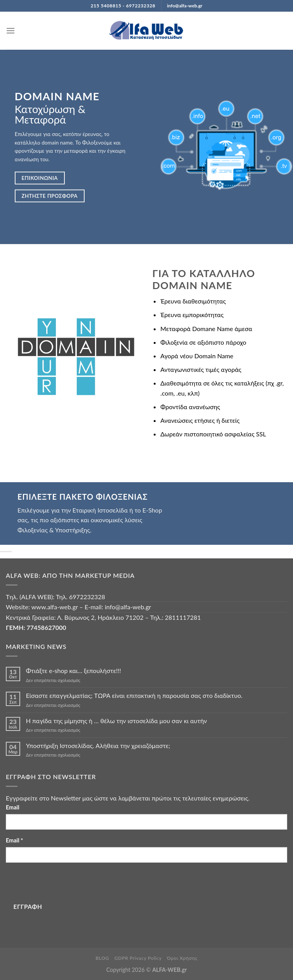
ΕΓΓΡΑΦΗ (28, 907)
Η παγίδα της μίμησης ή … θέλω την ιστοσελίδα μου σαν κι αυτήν (116, 721)
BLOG (102, 958)
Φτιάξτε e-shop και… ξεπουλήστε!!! (74, 670)
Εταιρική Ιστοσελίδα (100, 510)
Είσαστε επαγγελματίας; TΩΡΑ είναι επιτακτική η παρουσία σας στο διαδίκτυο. (134, 695)
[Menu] (10, 31)
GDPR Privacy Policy (138, 958)
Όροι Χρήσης (182, 958)
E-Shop (152, 510)
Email (13, 807)
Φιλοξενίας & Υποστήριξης (54, 530)
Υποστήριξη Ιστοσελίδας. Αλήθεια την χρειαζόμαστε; (98, 745)
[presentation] (65, 884)
